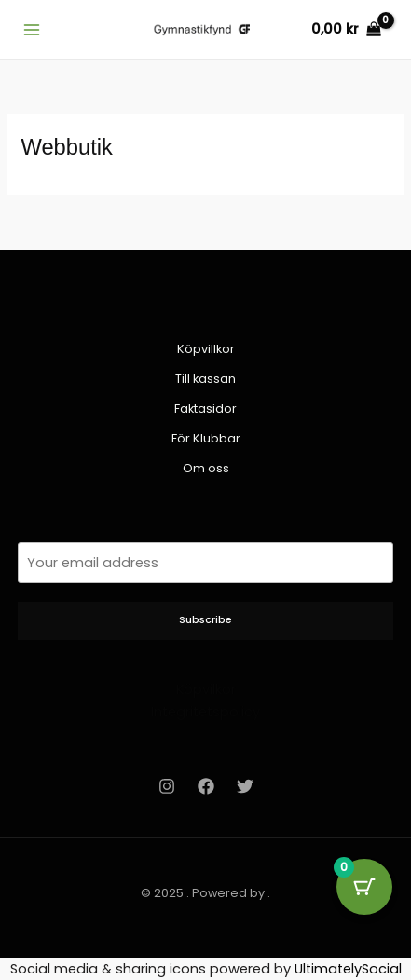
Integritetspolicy (205, 712)
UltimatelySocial (348, 969)
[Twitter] (245, 786)
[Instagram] (167, 786)
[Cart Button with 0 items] (364, 887)
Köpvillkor (206, 349)
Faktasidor (205, 408)
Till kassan (205, 379)
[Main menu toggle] (32, 29)
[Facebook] (206, 786)
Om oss (206, 468)
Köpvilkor (206, 689)
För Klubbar (206, 438)
